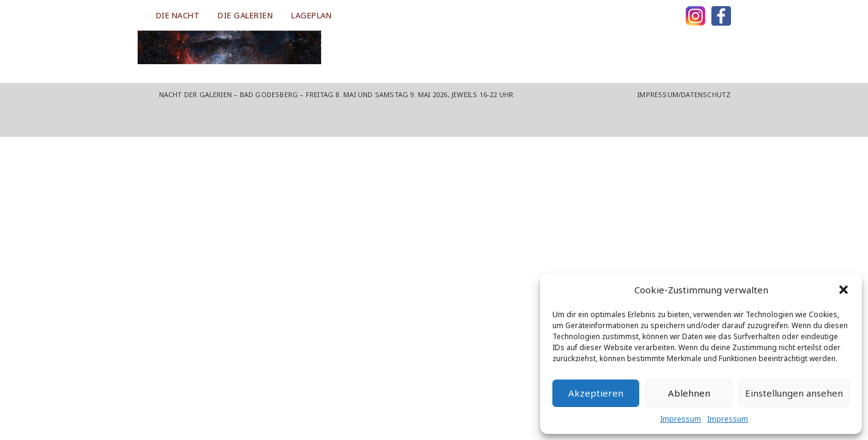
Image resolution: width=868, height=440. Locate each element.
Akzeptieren (596, 393)
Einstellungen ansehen (794, 393)
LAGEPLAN (311, 15)
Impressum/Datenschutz (684, 94)
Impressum (681, 419)
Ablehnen (689, 393)
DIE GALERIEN (245, 15)
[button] (844, 290)
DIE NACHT (178, 15)
